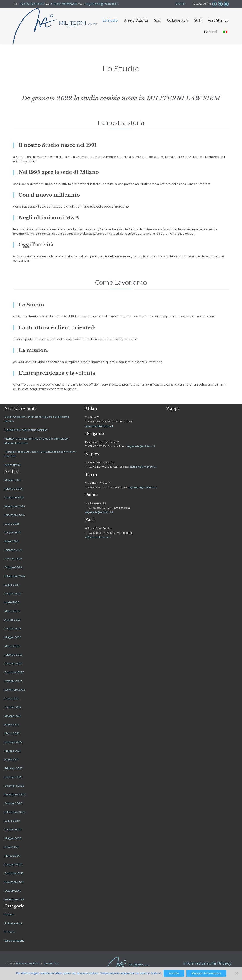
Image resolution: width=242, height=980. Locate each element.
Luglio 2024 (12, 585)
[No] (237, 973)
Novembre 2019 (14, 882)
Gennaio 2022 (13, 742)
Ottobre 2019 (13, 891)
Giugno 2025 (13, 532)
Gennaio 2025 (13, 558)
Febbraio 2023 (14, 655)
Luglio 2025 (12, 524)
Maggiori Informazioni (206, 973)
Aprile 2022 (12, 725)
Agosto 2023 (12, 620)
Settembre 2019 (14, 899)
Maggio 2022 (13, 716)
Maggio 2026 (13, 480)
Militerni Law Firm (28, 963)
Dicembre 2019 (14, 873)
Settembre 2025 (15, 515)
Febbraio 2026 (14, 489)
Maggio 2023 (13, 637)
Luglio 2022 (12, 698)
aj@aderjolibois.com (98, 537)
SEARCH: (180, 4)
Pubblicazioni (13, 923)
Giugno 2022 (13, 707)
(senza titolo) (12, 465)
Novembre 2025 (15, 506)
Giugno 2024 (13, 593)
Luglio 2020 (12, 821)
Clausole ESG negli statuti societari (26, 430)
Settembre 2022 (15, 690)
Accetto (174, 973)
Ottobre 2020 (13, 803)
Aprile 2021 (11, 759)
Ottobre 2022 (13, 681)
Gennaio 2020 (14, 864)
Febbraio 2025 (13, 550)
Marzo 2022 (12, 733)
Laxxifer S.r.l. (52, 963)
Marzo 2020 (12, 856)
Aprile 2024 (12, 602)
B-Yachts (10, 932)
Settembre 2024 (15, 576)
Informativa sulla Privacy (207, 963)
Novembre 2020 (15, 794)
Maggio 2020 (13, 838)
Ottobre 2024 (13, 567)
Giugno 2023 (13, 628)
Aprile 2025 (12, 541)
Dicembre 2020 (14, 786)
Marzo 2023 (12, 646)
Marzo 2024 (12, 611)
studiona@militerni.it (143, 467)
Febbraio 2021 (13, 768)
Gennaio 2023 (13, 663)
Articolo (9, 914)
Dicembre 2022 (14, 672)
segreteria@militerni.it (99, 426)
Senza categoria (14, 941)
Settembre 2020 (15, 812)
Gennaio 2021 (13, 777)
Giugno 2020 (13, 829)
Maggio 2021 (12, 751)
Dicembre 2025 (14, 497)
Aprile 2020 (12, 847)
